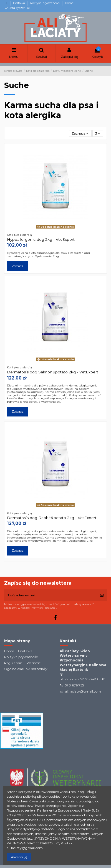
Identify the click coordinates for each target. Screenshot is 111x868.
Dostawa (19, 3)
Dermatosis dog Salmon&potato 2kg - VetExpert (53, 372)
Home (69, 3)
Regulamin (13, 663)
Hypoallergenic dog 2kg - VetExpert (41, 239)
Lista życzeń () (17, 8)
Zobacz (18, 266)
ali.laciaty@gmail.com (83, 691)
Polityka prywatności (45, 3)
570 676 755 (74, 685)
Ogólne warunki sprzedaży (26, 669)
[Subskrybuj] (102, 595)
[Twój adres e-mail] (51, 595)
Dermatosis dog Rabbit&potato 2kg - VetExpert (52, 518)
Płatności (34, 663)
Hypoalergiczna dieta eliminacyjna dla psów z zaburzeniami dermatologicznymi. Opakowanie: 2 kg (48, 255)
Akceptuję (19, 857)
